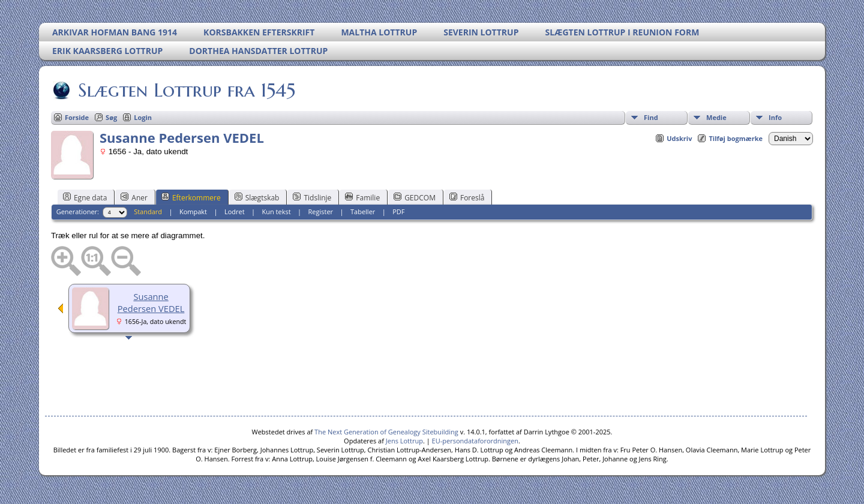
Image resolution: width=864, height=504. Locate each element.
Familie (362, 197)
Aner (134, 197)
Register (321, 211)
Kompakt (193, 211)
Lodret (235, 211)
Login (143, 117)
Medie (716, 117)
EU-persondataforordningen (475, 441)
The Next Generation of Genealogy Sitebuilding (386, 432)
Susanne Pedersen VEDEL (151, 302)
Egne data (85, 197)
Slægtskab (257, 197)
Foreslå (467, 197)
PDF (398, 211)
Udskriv (679, 138)
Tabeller (363, 211)
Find (651, 117)
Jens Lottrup (404, 441)
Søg (111, 117)
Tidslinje (312, 197)
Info (775, 117)
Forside (77, 117)
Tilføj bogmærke (736, 138)
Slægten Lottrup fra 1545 (186, 90)
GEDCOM (415, 197)
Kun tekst (277, 211)
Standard (148, 211)
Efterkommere (191, 197)
